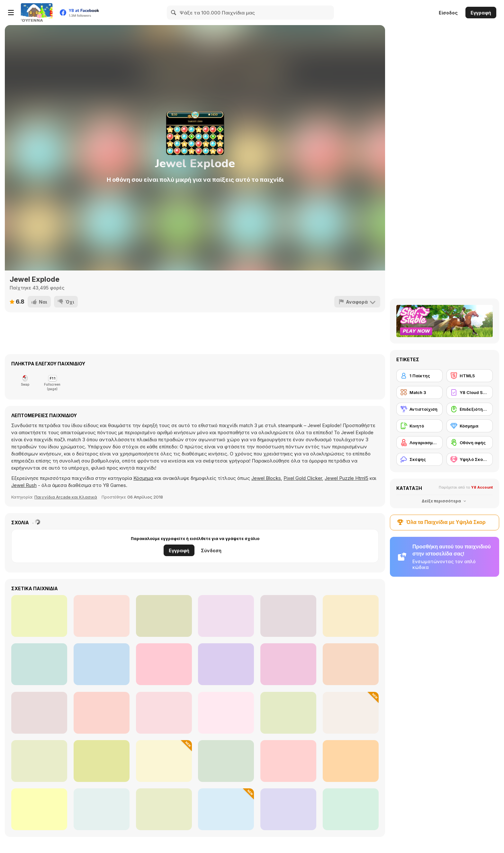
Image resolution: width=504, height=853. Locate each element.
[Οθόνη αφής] (470, 443)
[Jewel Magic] (39, 664)
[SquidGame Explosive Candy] (226, 664)
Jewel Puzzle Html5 (346, 478)
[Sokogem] (288, 664)
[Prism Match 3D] (226, 809)
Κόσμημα (143, 478)
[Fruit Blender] (351, 713)
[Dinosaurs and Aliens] (226, 616)
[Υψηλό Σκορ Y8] (470, 459)
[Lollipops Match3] (102, 616)
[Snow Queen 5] (351, 809)
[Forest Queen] (102, 809)
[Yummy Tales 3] (288, 809)
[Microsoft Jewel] (39, 713)
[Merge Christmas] (164, 761)
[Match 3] (419, 392)
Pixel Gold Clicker (303, 478)
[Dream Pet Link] (288, 713)
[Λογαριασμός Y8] (419, 443)
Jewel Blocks (266, 478)
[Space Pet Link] (288, 761)
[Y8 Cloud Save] (470, 392)
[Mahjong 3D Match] (226, 713)
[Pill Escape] (351, 664)
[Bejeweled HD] (164, 713)
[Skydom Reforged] (226, 761)
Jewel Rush (24, 485)
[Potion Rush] (351, 761)
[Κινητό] (419, 426)
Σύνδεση (211, 550)
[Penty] (39, 616)
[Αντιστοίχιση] (419, 409)
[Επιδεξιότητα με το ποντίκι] (470, 409)
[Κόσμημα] (470, 426)
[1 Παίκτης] (419, 376)
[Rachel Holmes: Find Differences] (351, 616)
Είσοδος (448, 13)
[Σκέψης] (419, 459)
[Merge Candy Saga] (164, 616)
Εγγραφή (481, 13)
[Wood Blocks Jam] (39, 809)
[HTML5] (470, 376)
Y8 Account (482, 487)
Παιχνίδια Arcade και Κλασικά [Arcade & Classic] (66, 497)
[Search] (174, 13)
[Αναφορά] (357, 302)
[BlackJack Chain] (164, 664)
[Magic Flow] (164, 809)
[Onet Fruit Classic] (288, 616)
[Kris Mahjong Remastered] (102, 713)
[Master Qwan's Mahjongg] (39, 761)
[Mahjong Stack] (102, 761)
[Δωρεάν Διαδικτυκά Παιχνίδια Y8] (37, 13)
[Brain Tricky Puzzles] (102, 664)
